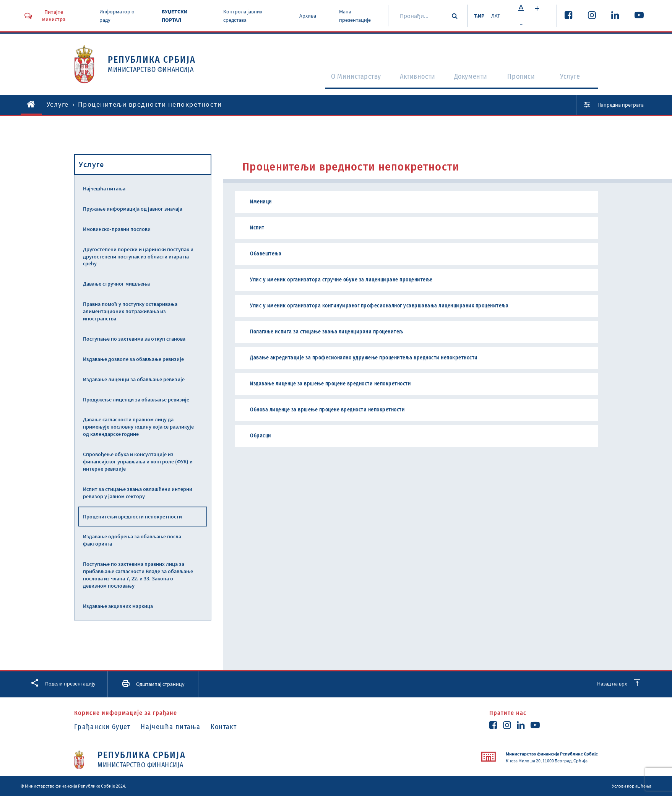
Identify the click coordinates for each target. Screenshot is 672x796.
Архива (306, 16)
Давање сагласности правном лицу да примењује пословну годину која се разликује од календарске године (138, 427)
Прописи (523, 79)
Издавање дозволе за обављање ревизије (133, 359)
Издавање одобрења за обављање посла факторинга (132, 540)
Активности (409, 79)
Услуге (574, 79)
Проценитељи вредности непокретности (132, 517)
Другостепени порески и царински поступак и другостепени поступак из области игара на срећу (138, 257)
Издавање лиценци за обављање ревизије (134, 379)
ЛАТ (495, 16)
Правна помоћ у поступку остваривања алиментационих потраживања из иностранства (130, 311)
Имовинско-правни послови (117, 229)
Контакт (231, 727)
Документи (469, 79)
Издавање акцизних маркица (118, 606)
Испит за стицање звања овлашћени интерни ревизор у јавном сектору (138, 493)
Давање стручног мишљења (116, 284)
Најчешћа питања (104, 188)
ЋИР (476, 16)
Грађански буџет (102, 727)
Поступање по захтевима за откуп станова (134, 339)
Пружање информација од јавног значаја (133, 209)
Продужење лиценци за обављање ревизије (136, 400)
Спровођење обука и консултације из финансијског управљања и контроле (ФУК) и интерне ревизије (138, 461)
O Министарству (340, 79)
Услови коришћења (632, 786)
